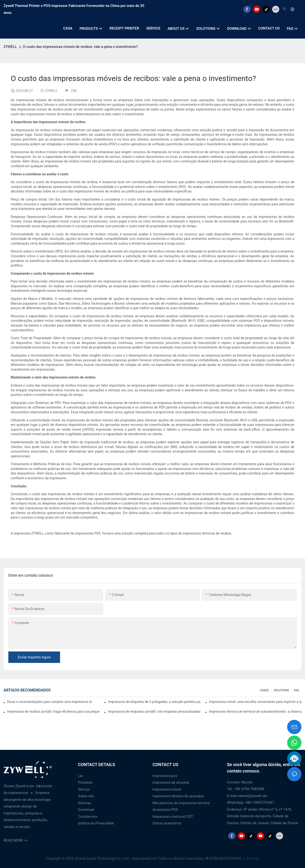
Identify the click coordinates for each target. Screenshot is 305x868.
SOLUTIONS (281, 690)
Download (86, 810)
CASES (264, 690)
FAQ (296, 690)
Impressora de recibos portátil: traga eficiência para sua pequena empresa (53, 712)
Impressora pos (165, 776)
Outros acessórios (167, 823)
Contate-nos (88, 817)
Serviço (84, 789)
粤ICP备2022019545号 (224, 858)
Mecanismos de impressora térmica (181, 803)
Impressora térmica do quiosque (178, 796)
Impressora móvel (167, 789)
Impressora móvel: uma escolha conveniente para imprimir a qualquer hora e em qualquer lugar (255, 702)
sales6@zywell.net (252, 796)
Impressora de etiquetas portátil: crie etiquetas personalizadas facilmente (154, 712)
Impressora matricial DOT (173, 817)
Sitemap (252, 858)
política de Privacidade (96, 823)
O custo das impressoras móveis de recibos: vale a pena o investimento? (80, 47)
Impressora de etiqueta (171, 782)
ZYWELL (10, 47)
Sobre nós (86, 796)
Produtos (85, 782)
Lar (81, 776)
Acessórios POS (165, 810)
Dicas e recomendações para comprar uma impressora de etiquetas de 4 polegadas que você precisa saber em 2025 (49, 702)
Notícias (85, 803)
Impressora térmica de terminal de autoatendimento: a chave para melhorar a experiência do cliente (255, 712)
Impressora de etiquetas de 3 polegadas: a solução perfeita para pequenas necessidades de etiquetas (154, 702)
